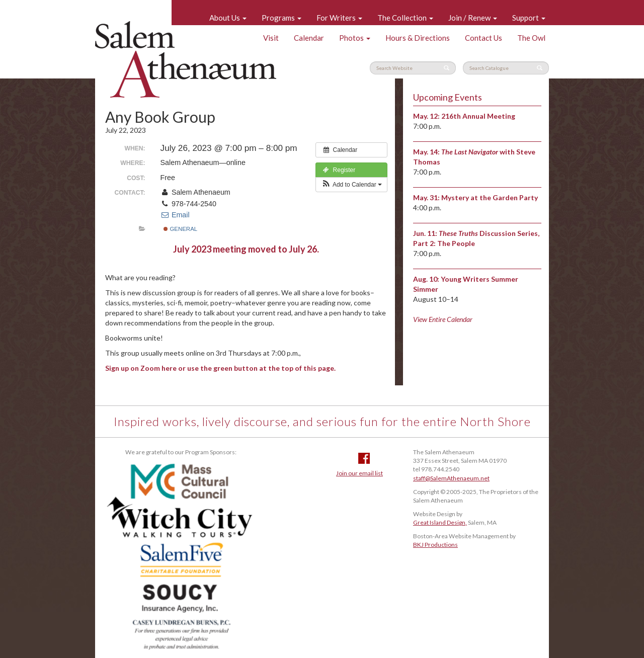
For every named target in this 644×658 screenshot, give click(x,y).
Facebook (364, 458)
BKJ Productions (435, 545)
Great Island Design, (440, 522)
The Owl (531, 38)
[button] (351, 185)
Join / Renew (473, 18)
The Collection (405, 18)
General (180, 229)
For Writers (339, 18)
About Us (228, 18)
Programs (281, 18)
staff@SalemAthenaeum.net (451, 478)
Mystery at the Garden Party (490, 197)
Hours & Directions (418, 38)
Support (529, 18)
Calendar (309, 38)
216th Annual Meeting (478, 116)
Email (175, 215)
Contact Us (484, 38)
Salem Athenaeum (186, 59)
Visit (271, 38)
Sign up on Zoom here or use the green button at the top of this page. (220, 368)
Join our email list (359, 473)
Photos (355, 38)
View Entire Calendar (443, 319)
